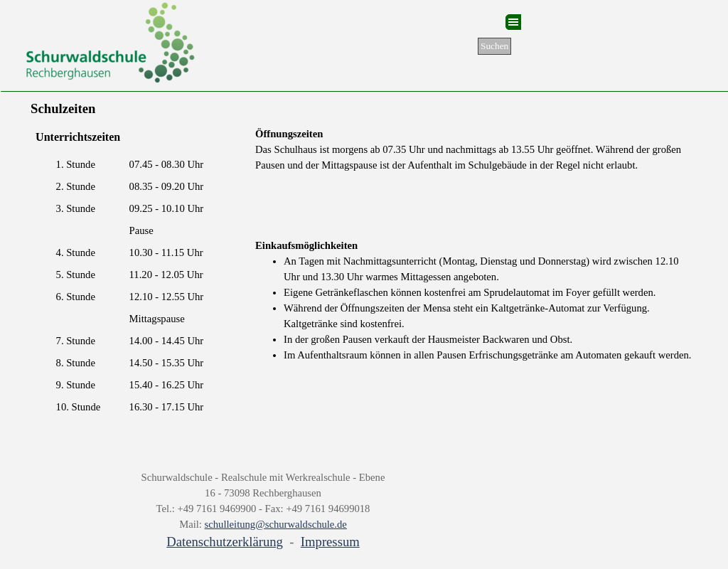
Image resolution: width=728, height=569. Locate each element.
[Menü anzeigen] (513, 22)
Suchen (494, 46)
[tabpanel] (476, 149)
